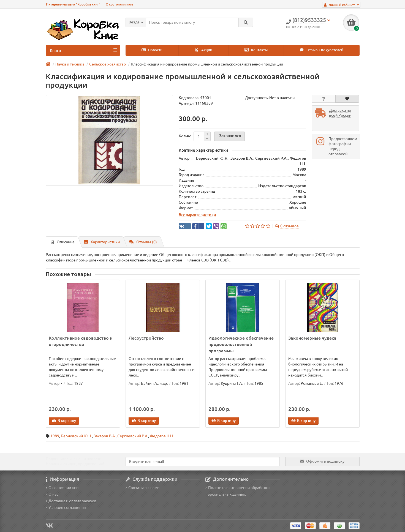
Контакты (256, 50)
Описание (63, 242)
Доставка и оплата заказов (71, 501)
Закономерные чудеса (312, 338)
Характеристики (102, 242)
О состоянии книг (120, 4)
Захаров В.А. (105, 436)
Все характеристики (197, 215)
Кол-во (185, 136)
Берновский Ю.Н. (76, 436)
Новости (152, 50)
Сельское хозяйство (108, 64)
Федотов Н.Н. (162, 436)
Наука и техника (70, 64)
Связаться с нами (142, 488)
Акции (203, 50)
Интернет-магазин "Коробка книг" (73, 4)
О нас (52, 494)
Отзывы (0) (143, 242)
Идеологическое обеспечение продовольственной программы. (241, 344)
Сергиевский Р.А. (133, 436)
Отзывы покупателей (322, 50)
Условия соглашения (66, 508)
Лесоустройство (146, 338)
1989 (55, 436)
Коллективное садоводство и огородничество (81, 341)
